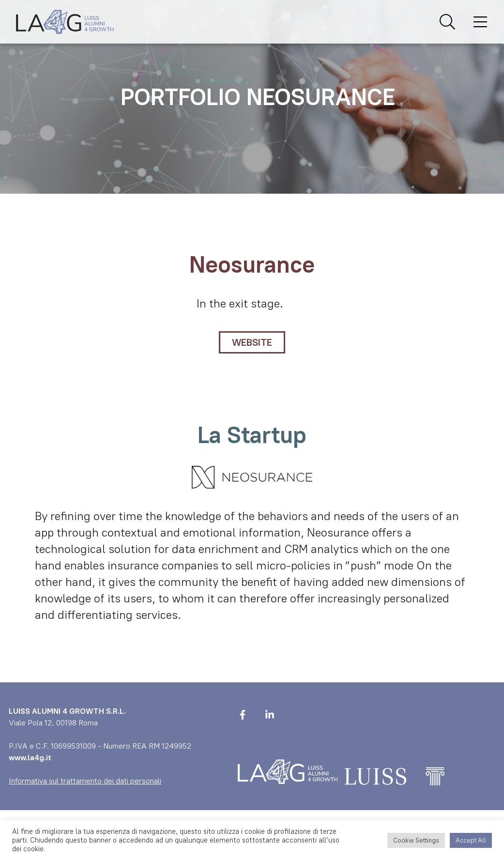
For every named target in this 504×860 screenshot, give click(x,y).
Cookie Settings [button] (416, 840)
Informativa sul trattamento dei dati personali (85, 781)
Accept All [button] (471, 840)
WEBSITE (252, 342)
